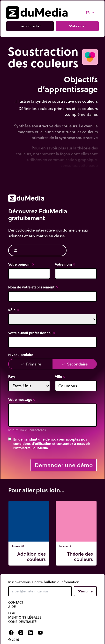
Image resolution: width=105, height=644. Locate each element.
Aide (12, 607)
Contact (16, 602)
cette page (88, 165)
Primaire (31, 364)
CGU (12, 613)
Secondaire (74, 364)
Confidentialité (22, 622)
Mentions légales (25, 617)
